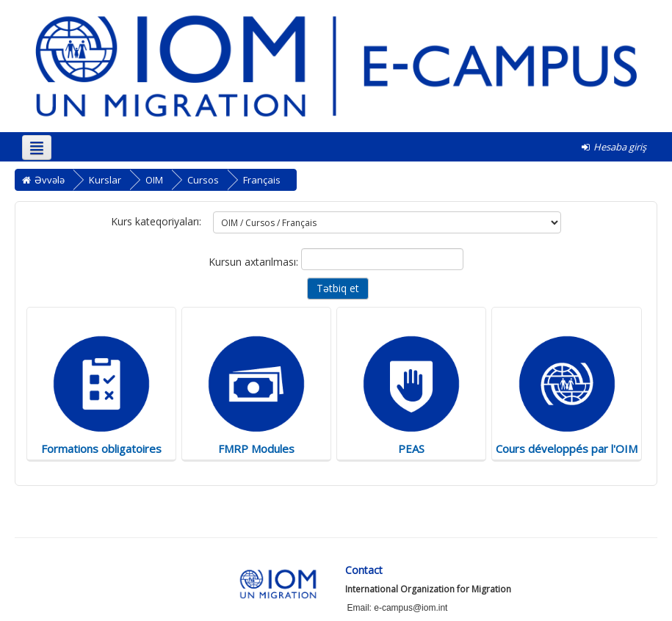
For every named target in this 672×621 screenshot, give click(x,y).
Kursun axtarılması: (255, 262)
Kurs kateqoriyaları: (156, 221)
